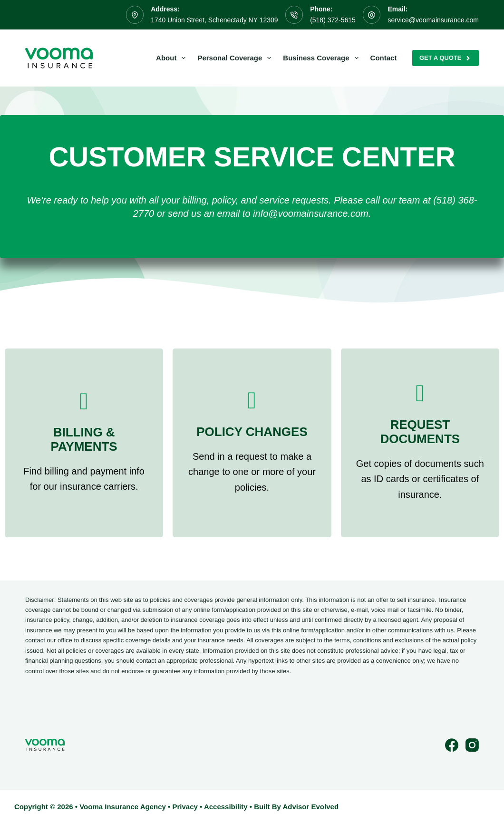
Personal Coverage (236, 58)
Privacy (185, 807)
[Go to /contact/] (84, 443)
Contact (384, 58)
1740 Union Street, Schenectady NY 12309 (214, 20)
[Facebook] (452, 745)
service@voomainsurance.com (433, 20)
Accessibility (226, 807)
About (173, 58)
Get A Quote (446, 58)
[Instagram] (472, 745)
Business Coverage (322, 58)
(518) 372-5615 (333, 20)
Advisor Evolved (311, 807)
